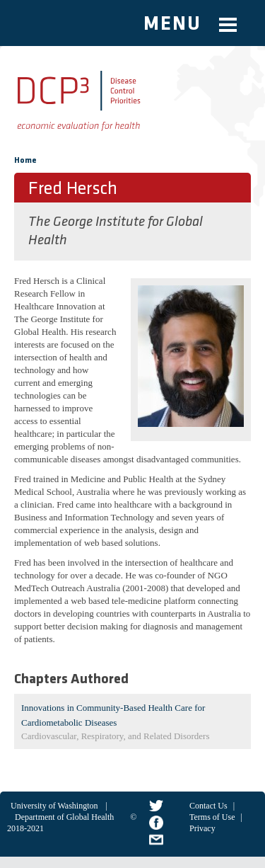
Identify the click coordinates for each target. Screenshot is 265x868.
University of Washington (54, 806)
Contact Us (208, 806)
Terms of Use (212, 817)
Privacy (202, 828)
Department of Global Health (64, 817)
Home (25, 161)
